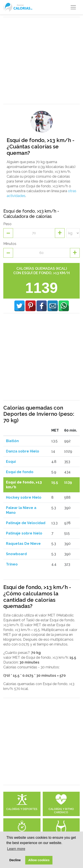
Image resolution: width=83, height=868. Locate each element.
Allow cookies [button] (39, 860)
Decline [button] (15, 860)
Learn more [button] (16, 849)
